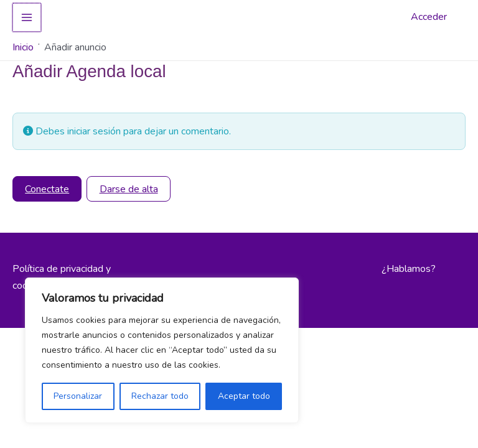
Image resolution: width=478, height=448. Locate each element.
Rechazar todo (160, 396)
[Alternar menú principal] (26, 17)
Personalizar (78, 396)
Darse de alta (129, 189)
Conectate (47, 189)
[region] (162, 350)
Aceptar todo (244, 396)
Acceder (429, 17)
